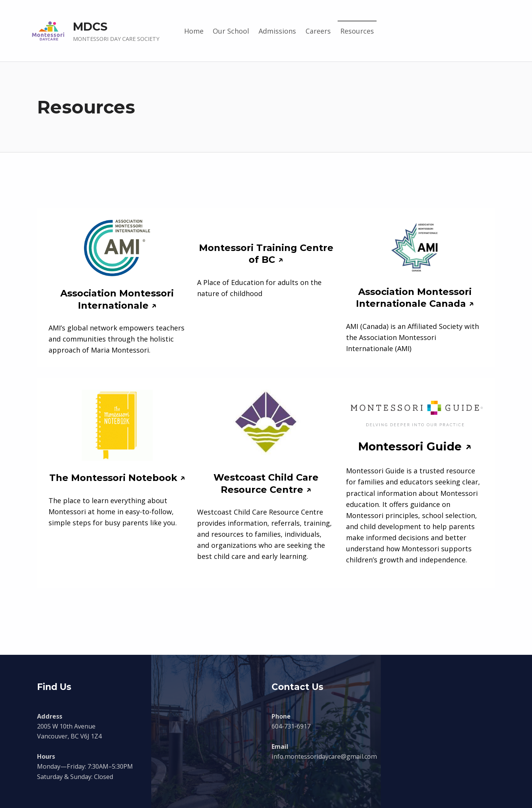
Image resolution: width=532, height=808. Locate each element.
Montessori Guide (410, 446)
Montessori (228, 248)
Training (277, 248)
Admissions (277, 31)
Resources (357, 31)
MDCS (90, 27)
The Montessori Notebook (113, 478)
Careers (318, 31)
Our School (231, 31)
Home (194, 31)
